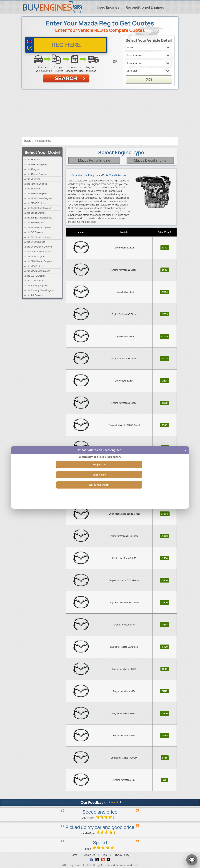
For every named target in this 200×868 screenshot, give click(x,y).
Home (74, 855)
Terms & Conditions (127, 865)
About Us (90, 855)
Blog (104, 855)
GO (149, 79)
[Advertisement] (100, 113)
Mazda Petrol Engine (94, 160)
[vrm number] (66, 45)
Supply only (99, 475)
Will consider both (99, 485)
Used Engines (108, 7)
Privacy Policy (121, 855)
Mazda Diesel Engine (150, 160)
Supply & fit (99, 465)
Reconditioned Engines (145, 7)
